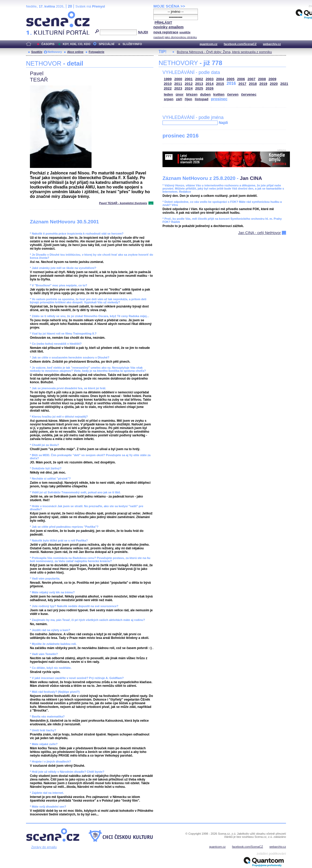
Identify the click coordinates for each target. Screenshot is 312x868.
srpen (169, 99)
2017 (242, 84)
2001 (189, 79)
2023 (178, 88)
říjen (188, 99)
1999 (168, 79)
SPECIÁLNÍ (107, 44)
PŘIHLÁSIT (163, 23)
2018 (253, 84)
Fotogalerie (96, 52)
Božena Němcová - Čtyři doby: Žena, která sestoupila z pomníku (224, 52)
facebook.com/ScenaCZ (240, 44)
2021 (284, 84)
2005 (231, 79)
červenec (249, 94)
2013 (199, 84)
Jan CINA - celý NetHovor (259, 233)
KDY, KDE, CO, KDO (76, 44)
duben (206, 94)
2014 (210, 84)
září (179, 99)
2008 (262, 79)
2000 (178, 79)
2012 (189, 84)
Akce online (75, 52)
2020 (274, 84)
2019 (263, 84)
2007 (251, 79)
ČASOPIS (48, 44)
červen (233, 94)
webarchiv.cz (272, 44)
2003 (210, 79)
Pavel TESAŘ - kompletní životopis (123, 203)
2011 (178, 84)
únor (180, 94)
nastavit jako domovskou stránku (175, 37)
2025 (199, 88)
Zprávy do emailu (44, 847)
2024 (189, 88)
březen (192, 94)
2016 (231, 83)
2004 (220, 79)
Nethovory (55, 52)
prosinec (219, 99)
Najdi (223, 123)
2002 (199, 79)
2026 (210, 88)
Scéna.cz (35, 13)
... (151, 203)
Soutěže (37, 52)
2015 (220, 84)
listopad (201, 99)
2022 (168, 88)
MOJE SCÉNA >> (169, 6)
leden (168, 94)
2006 (241, 79)
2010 (168, 84)
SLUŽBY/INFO (132, 44)
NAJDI (143, 32)
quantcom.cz (209, 44)
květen (219, 94)
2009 (272, 79)
